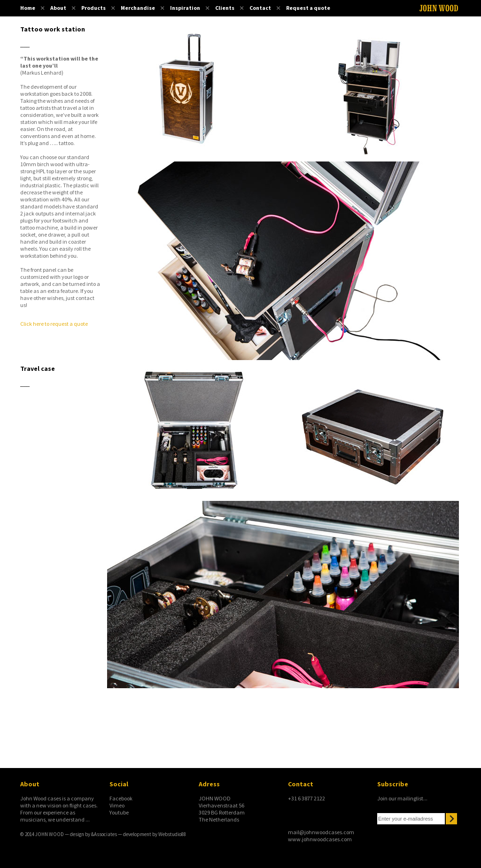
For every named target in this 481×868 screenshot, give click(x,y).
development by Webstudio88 (155, 834)
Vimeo (117, 805)
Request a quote (308, 8)
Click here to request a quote (54, 324)
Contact (260, 8)
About (58, 8)
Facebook (121, 798)
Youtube (119, 812)
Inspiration (185, 8)
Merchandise (138, 8)
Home (28, 8)
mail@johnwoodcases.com (321, 832)
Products (93, 8)
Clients (225, 8)
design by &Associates (93, 834)
